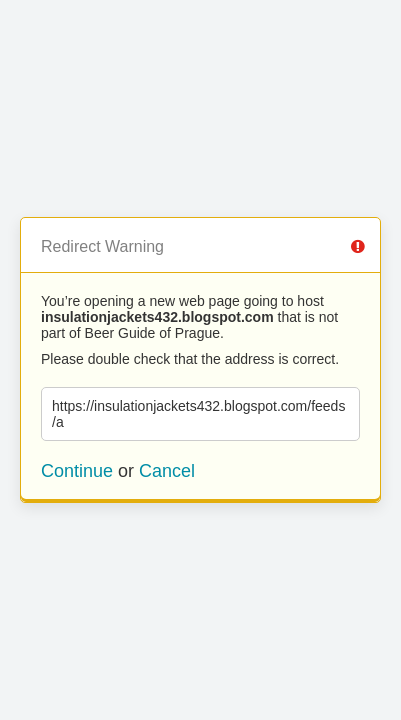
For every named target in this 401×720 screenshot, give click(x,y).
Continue (77, 471)
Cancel (167, 471)
